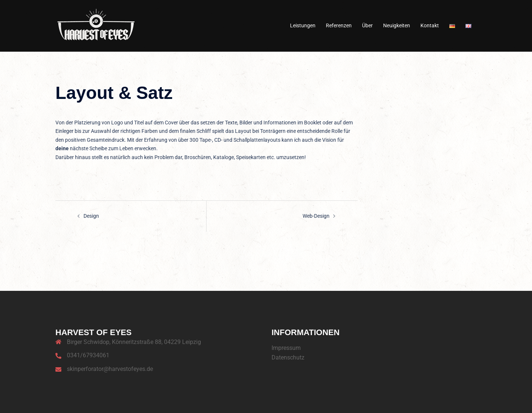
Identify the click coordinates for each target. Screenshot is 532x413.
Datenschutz (288, 357)
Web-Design (316, 216)
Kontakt (430, 25)
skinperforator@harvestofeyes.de (110, 369)
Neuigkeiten (397, 25)
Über (367, 25)
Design (91, 216)
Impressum (286, 347)
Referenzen (339, 25)
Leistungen (303, 25)
